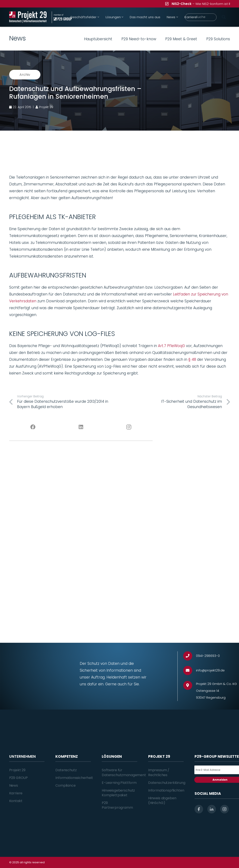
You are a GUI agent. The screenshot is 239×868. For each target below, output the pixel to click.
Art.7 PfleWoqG (171, 346)
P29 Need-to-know (139, 39)
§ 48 (192, 359)
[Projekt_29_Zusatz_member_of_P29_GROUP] (62, 17)
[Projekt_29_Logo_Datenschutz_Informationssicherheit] (28, 17)
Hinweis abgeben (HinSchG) (162, 800)
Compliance (65, 785)
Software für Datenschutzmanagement (124, 772)
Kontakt (16, 801)
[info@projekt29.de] (190, 670)
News (14, 785)
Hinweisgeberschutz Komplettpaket (118, 793)
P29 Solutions (218, 39)
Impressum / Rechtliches (159, 772)
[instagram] (224, 809)
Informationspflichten (166, 790)
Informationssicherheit (74, 778)
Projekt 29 (17, 770)
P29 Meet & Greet (181, 39)
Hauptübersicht (98, 39)
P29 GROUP (19, 778)
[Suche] (201, 17)
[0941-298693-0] (190, 656)
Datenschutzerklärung (167, 783)
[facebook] (199, 809)
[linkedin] (212, 809)
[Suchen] (224, 17)
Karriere (16, 793)
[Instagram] (129, 427)
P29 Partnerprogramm (117, 805)
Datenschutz (66, 770)
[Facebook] (33, 427)
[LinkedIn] (81, 427)
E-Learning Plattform (119, 783)
